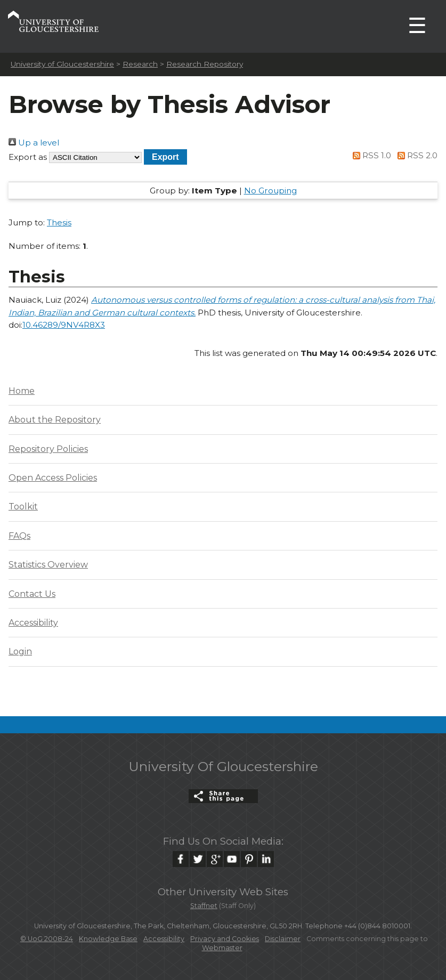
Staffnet (204, 906)
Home (22, 391)
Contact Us (32, 594)
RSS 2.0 (415, 155)
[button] (165, 157)
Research (140, 64)
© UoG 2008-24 (47, 939)
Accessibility (33, 623)
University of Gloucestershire (62, 64)
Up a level (34, 143)
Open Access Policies (53, 478)
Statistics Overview (48, 565)
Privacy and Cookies (225, 939)
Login (20, 651)
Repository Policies (48, 449)
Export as (28, 157)
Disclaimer (283, 939)
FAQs (19, 536)
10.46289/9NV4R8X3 (64, 325)
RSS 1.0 (370, 155)
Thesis (59, 222)
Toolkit (23, 507)
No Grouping (270, 191)
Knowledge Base (108, 939)
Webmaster (222, 948)
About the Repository (55, 420)
